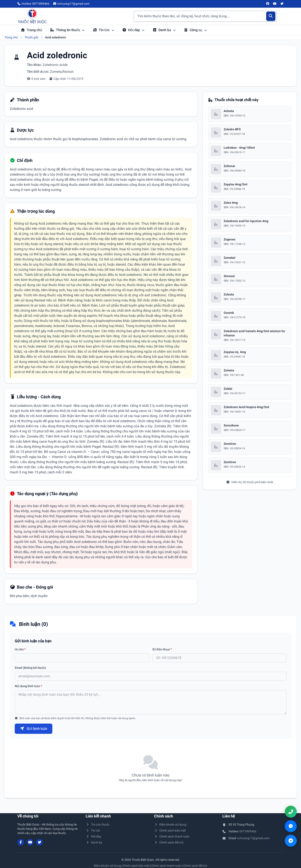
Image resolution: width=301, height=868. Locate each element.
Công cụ (195, 30)
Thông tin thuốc (68, 30)
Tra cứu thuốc (98, 824)
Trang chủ (32, 30)
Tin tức (104, 30)
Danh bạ (164, 30)
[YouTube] (275, 4)
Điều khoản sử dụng (170, 824)
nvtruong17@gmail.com (253, 838)
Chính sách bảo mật (170, 830)
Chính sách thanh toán (172, 836)
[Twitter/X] (282, 4)
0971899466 (248, 831)
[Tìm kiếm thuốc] (205, 16)
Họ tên (20, 649)
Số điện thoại (162, 649)
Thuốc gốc (32, 37)
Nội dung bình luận (28, 686)
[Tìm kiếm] (271, 16)
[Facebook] (268, 4)
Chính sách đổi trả (169, 842)
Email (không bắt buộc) (30, 668)
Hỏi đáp (134, 30)
